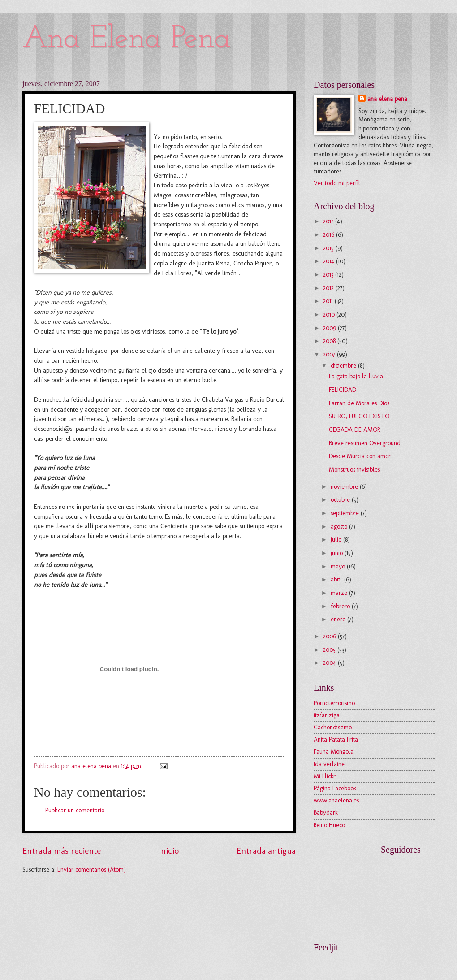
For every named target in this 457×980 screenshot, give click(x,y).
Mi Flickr (325, 776)
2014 (330, 261)
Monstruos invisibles (354, 470)
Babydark (326, 813)
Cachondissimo (333, 727)
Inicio (169, 851)
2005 (330, 650)
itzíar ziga (327, 715)
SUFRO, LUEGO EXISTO (359, 416)
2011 (329, 301)
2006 (330, 636)
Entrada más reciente (62, 851)
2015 (329, 248)
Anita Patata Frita (336, 739)
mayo (339, 566)
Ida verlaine (329, 764)
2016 (330, 235)
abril (337, 579)
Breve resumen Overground (365, 443)
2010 (330, 314)
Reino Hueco (329, 825)
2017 (329, 221)
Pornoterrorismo (334, 703)
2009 (330, 328)
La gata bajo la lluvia (356, 376)
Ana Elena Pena (127, 39)
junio (338, 553)
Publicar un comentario (75, 810)
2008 (330, 341)
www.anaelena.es (336, 800)
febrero (341, 606)
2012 (329, 288)
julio (337, 540)
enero (339, 619)
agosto (340, 527)
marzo (340, 593)
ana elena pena (387, 99)
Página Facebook (335, 788)
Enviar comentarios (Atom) (92, 869)
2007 (330, 354)
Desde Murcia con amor (360, 456)
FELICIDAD (343, 390)
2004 (330, 663)
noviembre (345, 487)
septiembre (346, 513)
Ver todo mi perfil (337, 183)
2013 (329, 275)
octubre (341, 500)
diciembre (344, 366)
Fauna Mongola (334, 752)
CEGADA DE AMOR (354, 430)
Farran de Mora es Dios (359, 403)
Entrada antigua (266, 851)
